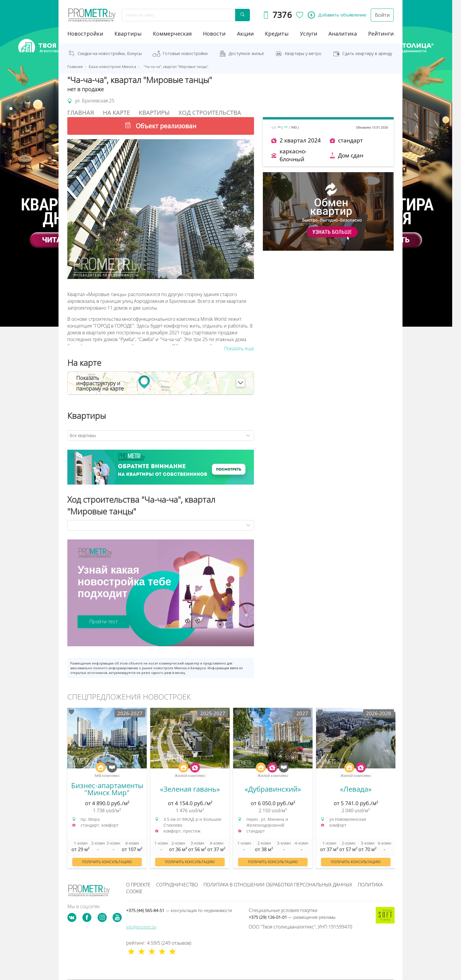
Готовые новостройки (185, 53)
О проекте (138, 885)
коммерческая (172, 34)
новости (214, 34)
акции (245, 34)
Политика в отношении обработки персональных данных (278, 885)
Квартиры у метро (303, 53)
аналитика (343, 34)
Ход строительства (210, 113)
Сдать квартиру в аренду (367, 53)
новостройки (85, 34)
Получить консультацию (107, 862)
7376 (282, 15)
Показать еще (239, 348)
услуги (309, 34)
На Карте (116, 113)
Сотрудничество (177, 885)
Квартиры (128, 34)
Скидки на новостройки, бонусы (110, 53)
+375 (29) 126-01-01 (292, 917)
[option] (107, 791)
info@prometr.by (141, 927)
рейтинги (381, 34)
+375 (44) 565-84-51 (179, 910)
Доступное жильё (246, 53)
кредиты (277, 34)
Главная (81, 113)
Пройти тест (103, 622)
